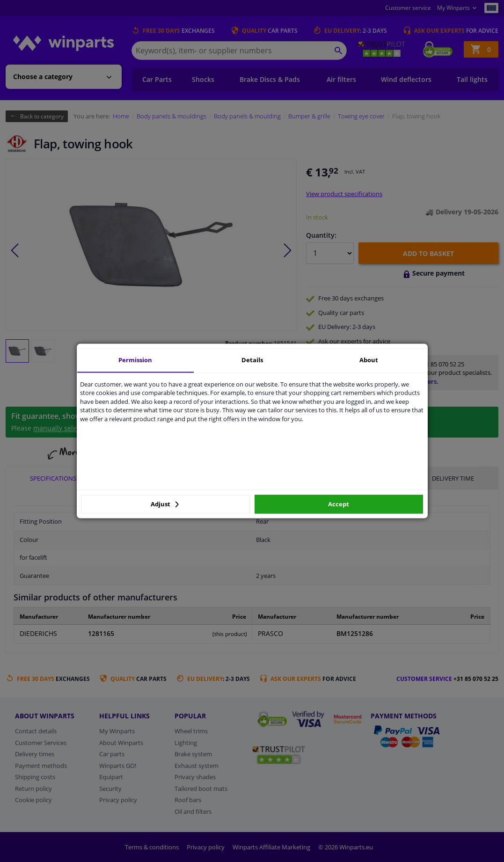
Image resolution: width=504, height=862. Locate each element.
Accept (339, 504)
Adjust (165, 504)
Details (252, 360)
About (369, 360)
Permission (135, 360)
